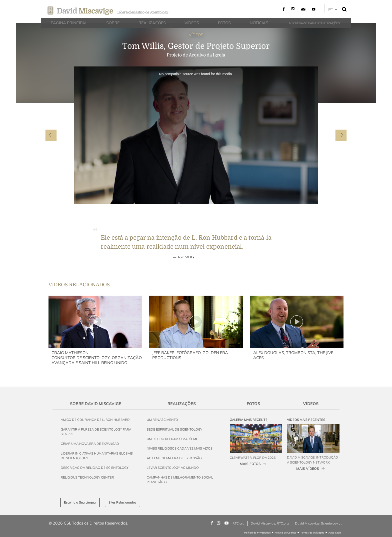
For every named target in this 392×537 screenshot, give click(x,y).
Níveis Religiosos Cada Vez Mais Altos (180, 448)
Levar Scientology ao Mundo (173, 468)
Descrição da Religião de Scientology (95, 468)
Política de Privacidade (257, 533)
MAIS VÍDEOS (308, 468)
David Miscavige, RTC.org (270, 523)
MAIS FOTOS (250, 464)
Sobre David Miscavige (96, 404)
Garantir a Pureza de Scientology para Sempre (96, 432)
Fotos (253, 404)
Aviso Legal (335, 533)
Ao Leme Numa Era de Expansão (174, 458)
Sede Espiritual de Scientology (174, 429)
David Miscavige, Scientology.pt (318, 523)
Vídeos (311, 404)
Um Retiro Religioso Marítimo (173, 439)
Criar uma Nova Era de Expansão (90, 444)
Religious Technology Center (87, 477)
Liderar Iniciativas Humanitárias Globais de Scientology (97, 456)
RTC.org (238, 523)
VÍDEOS (196, 35)
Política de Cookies (285, 533)
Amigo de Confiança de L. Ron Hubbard (95, 420)
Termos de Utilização (312, 533)
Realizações (182, 404)
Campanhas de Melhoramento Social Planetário (180, 480)
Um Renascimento (162, 420)
